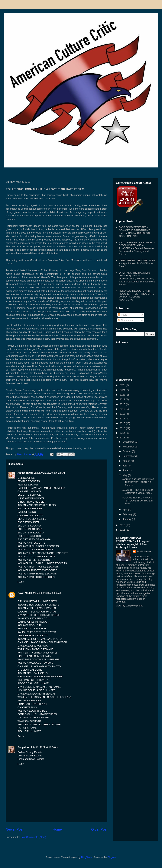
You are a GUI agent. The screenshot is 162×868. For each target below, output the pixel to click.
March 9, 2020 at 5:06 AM (47, 593)
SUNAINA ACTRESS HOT (32, 629)
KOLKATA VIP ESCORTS (31, 543)
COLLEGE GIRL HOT (29, 536)
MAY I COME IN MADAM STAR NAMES (39, 687)
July (125, 466)
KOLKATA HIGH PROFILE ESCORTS (38, 546)
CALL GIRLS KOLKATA (30, 515)
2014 (123, 433)
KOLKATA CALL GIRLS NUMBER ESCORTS (42, 563)
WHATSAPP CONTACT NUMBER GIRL (39, 659)
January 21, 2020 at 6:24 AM (49, 473)
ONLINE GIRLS (26, 478)
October (127, 451)
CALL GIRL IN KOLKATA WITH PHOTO (39, 666)
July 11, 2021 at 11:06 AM (45, 747)
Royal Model (25, 593)
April (125, 509)
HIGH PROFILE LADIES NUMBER (37, 690)
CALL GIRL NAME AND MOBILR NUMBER (41, 488)
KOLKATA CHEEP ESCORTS (34, 560)
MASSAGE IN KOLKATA (31, 498)
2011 (123, 530)
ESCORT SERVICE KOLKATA (34, 539)
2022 (123, 399)
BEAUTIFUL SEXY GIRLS (32, 519)
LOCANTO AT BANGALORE (33, 718)
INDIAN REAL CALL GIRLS (32, 673)
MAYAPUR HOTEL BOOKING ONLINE (39, 615)
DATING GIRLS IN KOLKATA (33, 622)
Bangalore (24, 747)
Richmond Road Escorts (31, 759)
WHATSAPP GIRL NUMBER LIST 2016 (39, 725)
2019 (123, 409)
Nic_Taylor (87, 857)
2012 (123, 525)
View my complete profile (129, 606)
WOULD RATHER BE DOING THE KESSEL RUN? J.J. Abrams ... (138, 482)
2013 (123, 438)
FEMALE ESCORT (28, 485)
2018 (123, 414)
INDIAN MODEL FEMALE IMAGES (37, 608)
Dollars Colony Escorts (30, 752)
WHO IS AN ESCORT (29, 700)
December (129, 442)
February (128, 514)
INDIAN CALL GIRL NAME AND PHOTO (40, 639)
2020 (123, 404)
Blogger (112, 857)
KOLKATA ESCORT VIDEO (32, 711)
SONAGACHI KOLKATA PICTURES (37, 714)
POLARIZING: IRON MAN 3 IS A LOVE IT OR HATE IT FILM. (138, 501)
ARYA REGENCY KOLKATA (33, 636)
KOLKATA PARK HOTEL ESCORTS (37, 574)
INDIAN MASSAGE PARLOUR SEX (37, 505)
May (125, 475)
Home (57, 829)
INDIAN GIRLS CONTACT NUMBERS (38, 605)
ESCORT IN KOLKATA (30, 529)
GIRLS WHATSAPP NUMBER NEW (37, 601)
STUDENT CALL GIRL (30, 670)
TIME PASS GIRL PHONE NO (34, 680)
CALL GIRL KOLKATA (29, 491)
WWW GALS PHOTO (29, 721)
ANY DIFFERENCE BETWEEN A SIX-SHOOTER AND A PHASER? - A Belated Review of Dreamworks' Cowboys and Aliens (137, 248)
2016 (123, 423)
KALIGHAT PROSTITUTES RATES (37, 632)
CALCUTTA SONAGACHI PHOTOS (37, 612)
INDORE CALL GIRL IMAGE (33, 683)
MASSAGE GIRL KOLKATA (32, 646)
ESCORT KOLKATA (28, 522)
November (129, 447)
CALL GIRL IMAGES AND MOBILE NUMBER (42, 642)
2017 (123, 419)
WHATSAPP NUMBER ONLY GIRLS (37, 653)
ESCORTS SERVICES (30, 509)
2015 (123, 428)
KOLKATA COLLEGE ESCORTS (35, 550)
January (127, 519)
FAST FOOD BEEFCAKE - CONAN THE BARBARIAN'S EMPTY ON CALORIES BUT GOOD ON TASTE (134, 232)
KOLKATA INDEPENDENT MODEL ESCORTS (43, 553)
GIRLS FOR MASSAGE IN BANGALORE (40, 677)
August (127, 461)
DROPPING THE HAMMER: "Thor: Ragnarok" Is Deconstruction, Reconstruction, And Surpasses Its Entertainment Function (137, 279)
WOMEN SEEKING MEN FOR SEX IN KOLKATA (44, 697)
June (126, 470)
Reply (21, 582)
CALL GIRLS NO (27, 512)
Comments (125, 320)
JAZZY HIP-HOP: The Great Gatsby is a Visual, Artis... (137, 491)
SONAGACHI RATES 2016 (32, 704)
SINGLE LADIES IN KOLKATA (34, 656)
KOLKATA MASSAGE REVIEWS (35, 663)
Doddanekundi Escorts (30, 756)
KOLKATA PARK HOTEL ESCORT (36, 577)
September (129, 456)
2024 (123, 390)
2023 (123, 395)
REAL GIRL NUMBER (29, 731)
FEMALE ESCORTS (29, 481)
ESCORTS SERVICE (29, 495)
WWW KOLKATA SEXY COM (34, 618)
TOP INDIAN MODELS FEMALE (35, 649)
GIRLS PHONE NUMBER (32, 502)
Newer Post (15, 829)
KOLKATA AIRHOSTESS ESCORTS (37, 570)
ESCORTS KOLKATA (29, 526)
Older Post (99, 829)
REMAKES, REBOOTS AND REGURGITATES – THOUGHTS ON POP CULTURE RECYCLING (137, 295)
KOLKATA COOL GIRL (30, 625)
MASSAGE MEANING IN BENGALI (37, 694)
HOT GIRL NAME (27, 728)
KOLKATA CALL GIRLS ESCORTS (37, 556)
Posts (123, 315)
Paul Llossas (144, 551)
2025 (123, 385)
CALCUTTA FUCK (28, 707)
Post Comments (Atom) (33, 837)
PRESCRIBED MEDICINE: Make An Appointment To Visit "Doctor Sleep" (137, 263)
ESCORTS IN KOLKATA (31, 533)
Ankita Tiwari (25, 473)
